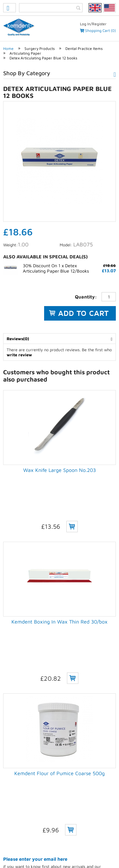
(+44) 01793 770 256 (40, 802)
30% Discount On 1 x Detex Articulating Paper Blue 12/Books (56, 268)
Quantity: (86, 297)
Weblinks (72, 853)
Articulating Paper (25, 53)
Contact (103, 845)
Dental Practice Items (84, 48)
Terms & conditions (65, 845)
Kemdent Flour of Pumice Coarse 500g (60, 668)
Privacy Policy (22, 845)
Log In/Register (93, 24)
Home (8, 48)
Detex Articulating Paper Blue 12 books (43, 58)
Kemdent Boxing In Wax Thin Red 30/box (60, 569)
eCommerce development (51, 834)
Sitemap (45, 853)
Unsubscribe (14, 734)
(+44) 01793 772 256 (41, 808)
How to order (15, 747)
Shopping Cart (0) (100, 30)
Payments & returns (20, 760)
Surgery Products (40, 48)
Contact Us (12, 766)
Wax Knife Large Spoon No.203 (60, 470)
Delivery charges (18, 754)
